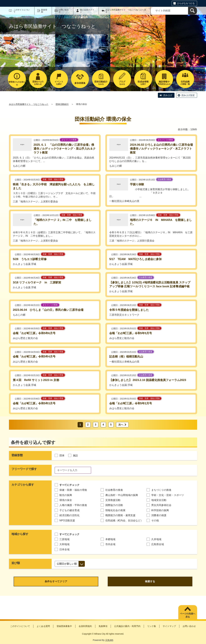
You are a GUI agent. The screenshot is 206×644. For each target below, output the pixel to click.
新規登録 (44, 11)
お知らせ (38, 83)
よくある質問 (43, 626)
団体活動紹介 (62, 104)
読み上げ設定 (188, 95)
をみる (101, 83)
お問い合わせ (64, 11)
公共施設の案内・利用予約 (127, 626)
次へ (121, 425)
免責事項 (103, 626)
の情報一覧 (185, 83)
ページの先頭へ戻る (188, 615)
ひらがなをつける (186, 3)
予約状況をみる (164, 83)
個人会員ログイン (87, 11)
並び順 (16, 563)
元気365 (109, 640)
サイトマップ (169, 626)
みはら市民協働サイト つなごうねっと (29, 104)
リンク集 (152, 626)
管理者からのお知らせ (17, 83)
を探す (59, 83)
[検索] (193, 11)
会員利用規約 (85, 626)
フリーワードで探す (24, 469)
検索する (150, 581)
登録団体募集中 (64, 626)
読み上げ (168, 95)
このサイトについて (22, 11)
